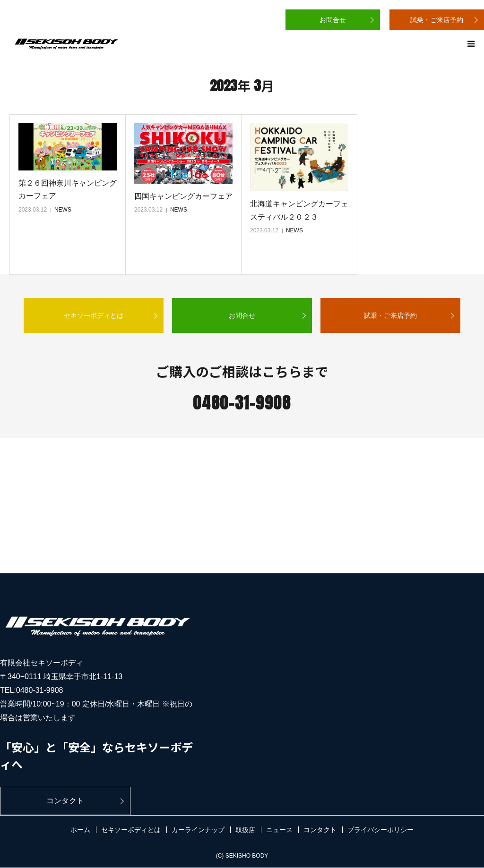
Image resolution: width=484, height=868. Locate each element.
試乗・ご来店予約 (437, 20)
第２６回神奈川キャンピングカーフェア (68, 189)
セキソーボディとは (94, 315)
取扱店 (245, 830)
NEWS (63, 210)
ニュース (279, 830)
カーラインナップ (198, 830)
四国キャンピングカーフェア (183, 196)
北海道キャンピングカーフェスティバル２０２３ (299, 210)
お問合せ (333, 20)
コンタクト (59, 801)
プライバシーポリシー (380, 830)
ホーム (80, 830)
